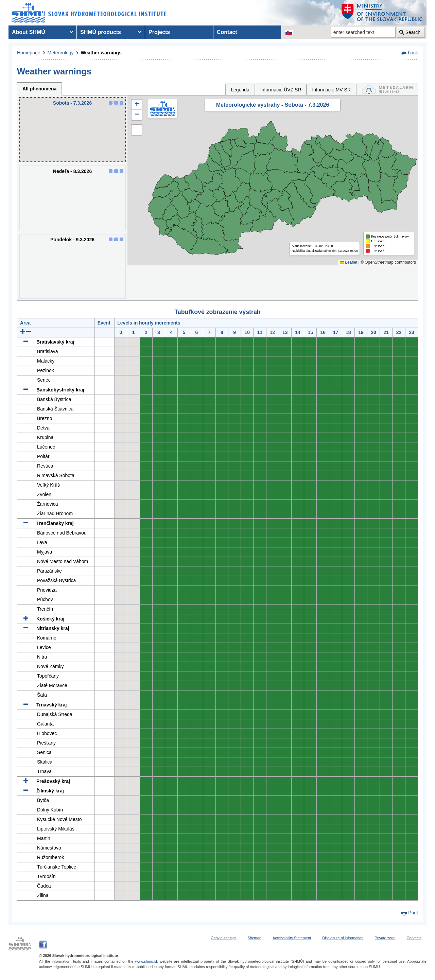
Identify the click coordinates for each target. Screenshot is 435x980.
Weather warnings (101, 53)
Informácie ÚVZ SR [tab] (281, 90)
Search (413, 32)
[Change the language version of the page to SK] (289, 32)
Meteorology (61, 53)
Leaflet (349, 262)
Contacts (414, 938)
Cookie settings (223, 938)
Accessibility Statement (292, 938)
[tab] (387, 90)
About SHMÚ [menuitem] (29, 32)
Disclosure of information (343, 938)
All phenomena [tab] (39, 89)
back (413, 53)
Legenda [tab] (240, 90)
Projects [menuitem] (159, 32)
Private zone (385, 938)
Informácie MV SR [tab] (331, 90)
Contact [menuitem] (227, 32)
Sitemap (255, 938)
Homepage (29, 53)
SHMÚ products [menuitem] (101, 32)
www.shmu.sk (146, 961)
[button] (137, 105)
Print (413, 913)
